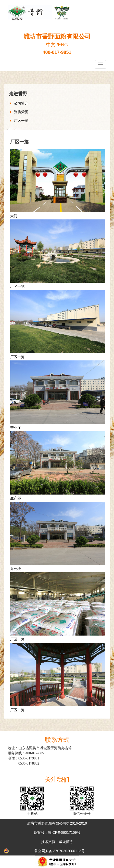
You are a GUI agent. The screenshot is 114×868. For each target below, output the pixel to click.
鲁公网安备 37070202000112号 (60, 851)
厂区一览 (21, 121)
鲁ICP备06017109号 (64, 832)
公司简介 (21, 103)
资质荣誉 (21, 112)
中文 (51, 45)
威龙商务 (66, 842)
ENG (63, 45)
